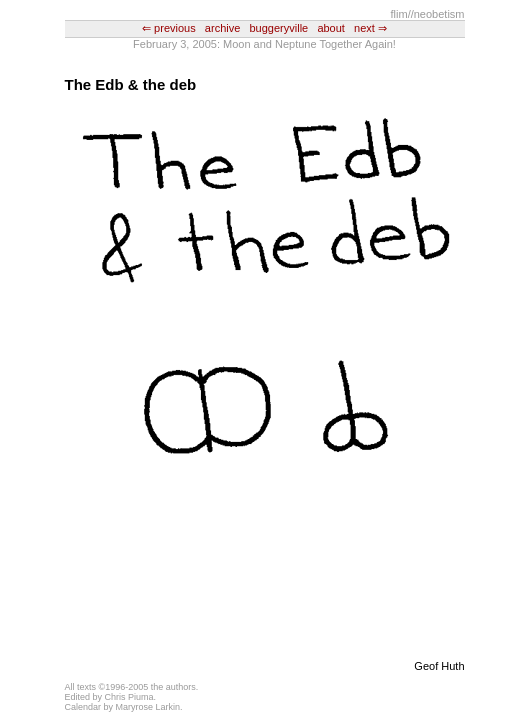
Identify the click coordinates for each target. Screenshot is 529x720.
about (331, 28)
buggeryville (279, 28)
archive (222, 28)
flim (399, 14)
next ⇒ (370, 28)
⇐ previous (169, 28)
